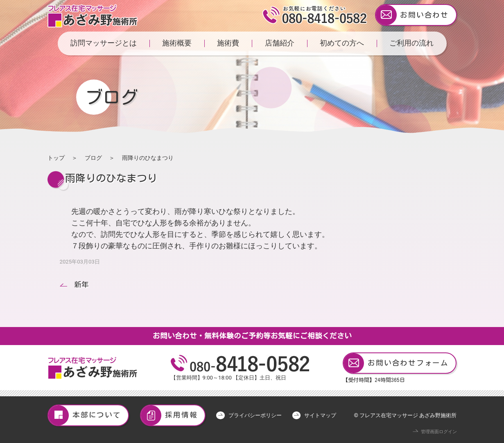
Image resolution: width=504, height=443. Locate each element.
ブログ (93, 158)
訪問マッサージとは (104, 43)
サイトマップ (320, 415)
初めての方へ (342, 43)
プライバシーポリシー (255, 415)
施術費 (228, 43)
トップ (56, 158)
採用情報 (169, 415)
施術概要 (177, 43)
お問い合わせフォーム (396, 363)
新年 (81, 285)
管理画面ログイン (439, 432)
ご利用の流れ (411, 43)
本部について (85, 415)
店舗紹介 (280, 43)
